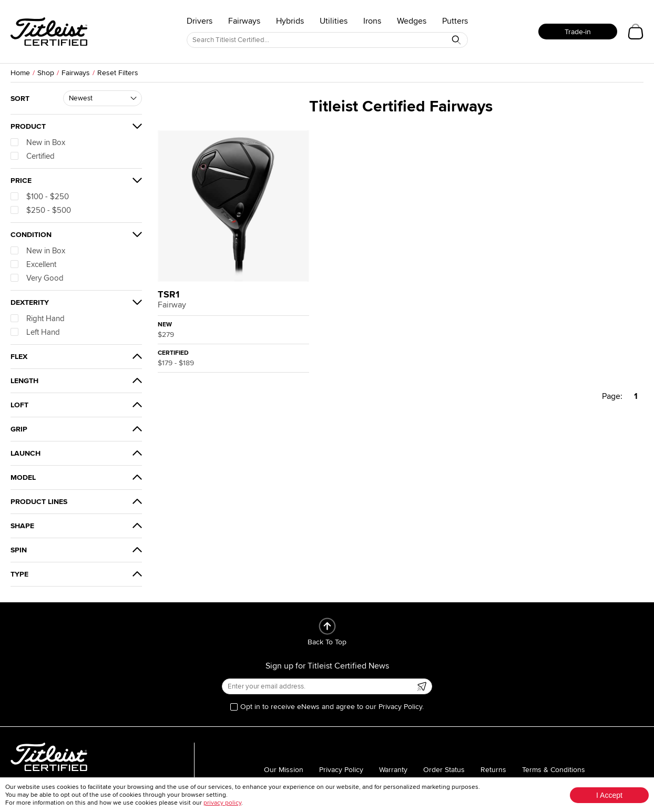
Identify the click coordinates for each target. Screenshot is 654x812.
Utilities (334, 21)
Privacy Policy (341, 770)
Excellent (33, 264)
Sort (20, 99)
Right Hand (38, 318)
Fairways (244, 21)
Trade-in (578, 32)
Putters (455, 21)
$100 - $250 (40, 197)
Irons (372, 21)
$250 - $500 (41, 210)
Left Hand (35, 332)
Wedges (412, 21)
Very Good (37, 278)
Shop (46, 73)
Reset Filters (118, 73)
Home (20, 73)
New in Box (38, 142)
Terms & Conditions (554, 770)
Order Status (444, 770)
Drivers (200, 21)
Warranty (393, 770)
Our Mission (284, 770)
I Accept (609, 795)
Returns (493, 770)
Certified (33, 156)
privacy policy (222, 803)
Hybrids (290, 21)
